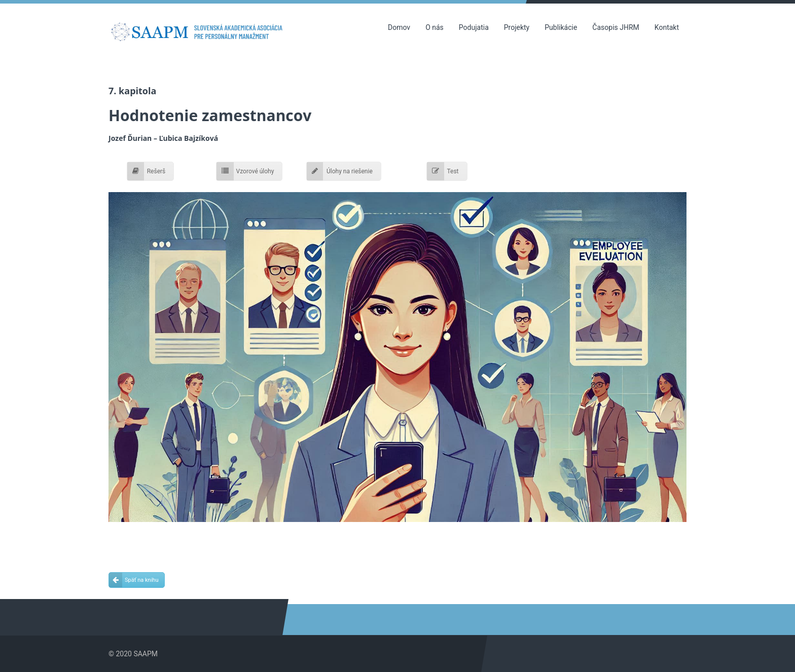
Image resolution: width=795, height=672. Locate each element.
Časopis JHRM (616, 27)
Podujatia (474, 27)
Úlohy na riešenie (340, 171)
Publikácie (561, 27)
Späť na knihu (134, 580)
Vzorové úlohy (245, 171)
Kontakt (667, 27)
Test (443, 171)
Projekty (517, 27)
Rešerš (147, 171)
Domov (399, 27)
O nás (435, 27)
